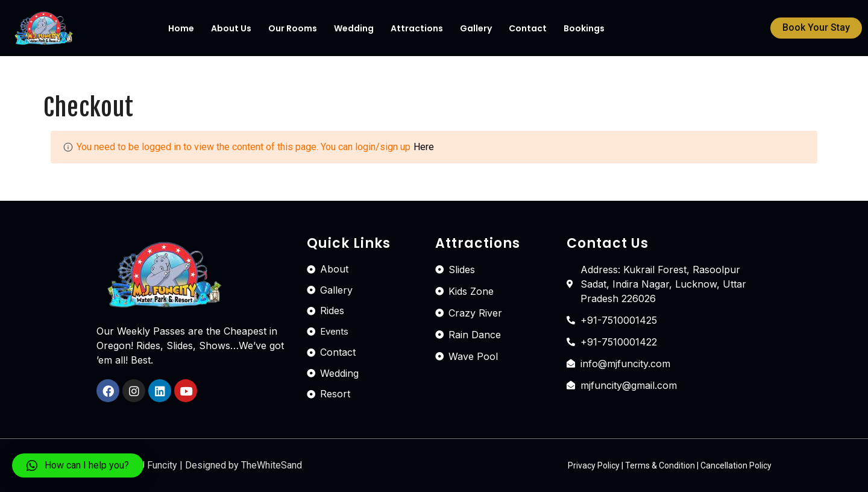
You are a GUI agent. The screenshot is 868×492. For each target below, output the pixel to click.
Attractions (417, 28)
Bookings (584, 28)
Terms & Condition (660, 465)
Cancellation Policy (736, 465)
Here (424, 147)
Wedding (354, 28)
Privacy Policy (594, 465)
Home (181, 28)
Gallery (476, 28)
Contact (528, 28)
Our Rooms (293, 28)
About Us (231, 28)
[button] (816, 28)
